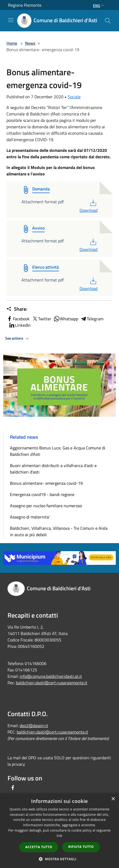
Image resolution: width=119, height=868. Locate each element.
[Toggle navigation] (11, 20)
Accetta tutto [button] (39, 847)
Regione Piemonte (25, 5)
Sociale (74, 97)
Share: (17, 309)
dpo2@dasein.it (34, 726)
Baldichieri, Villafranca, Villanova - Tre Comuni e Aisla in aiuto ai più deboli (59, 531)
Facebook (18, 319)
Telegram (92, 319)
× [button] (113, 799)
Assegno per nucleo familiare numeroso (46, 506)
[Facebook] (13, 788)
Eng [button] (99, 5)
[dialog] (59, 831)
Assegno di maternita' (30, 517)
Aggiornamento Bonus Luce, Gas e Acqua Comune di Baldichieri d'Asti (58, 451)
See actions (18, 339)
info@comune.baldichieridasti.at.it (51, 676)
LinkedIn (20, 325)
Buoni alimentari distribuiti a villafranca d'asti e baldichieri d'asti (53, 469)
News (30, 43)
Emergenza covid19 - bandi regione (42, 494)
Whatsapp (66, 319)
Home (12, 43)
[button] (60, 859)
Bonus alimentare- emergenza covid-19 (46, 483)
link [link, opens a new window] (59, 836)
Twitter (42, 319)
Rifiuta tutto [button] (81, 847)
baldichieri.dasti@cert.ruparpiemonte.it (52, 683)
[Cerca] (108, 21)
